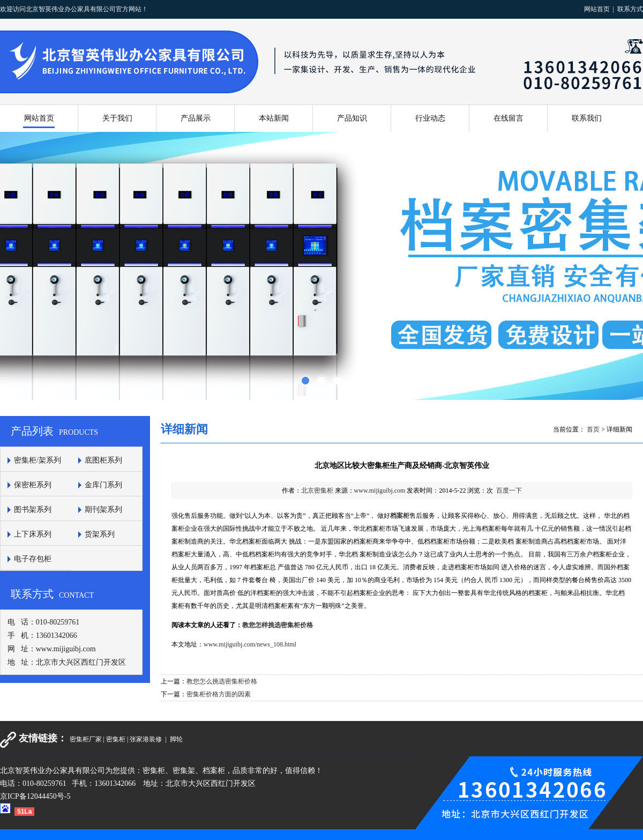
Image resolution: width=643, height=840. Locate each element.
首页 (593, 429)
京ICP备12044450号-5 (35, 796)
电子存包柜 (33, 559)
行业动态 (430, 118)
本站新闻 (274, 118)
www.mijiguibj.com (380, 490)
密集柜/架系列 (38, 460)
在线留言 (509, 118)
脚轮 (176, 739)
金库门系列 (103, 485)
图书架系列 (33, 510)
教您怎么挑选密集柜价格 (222, 681)
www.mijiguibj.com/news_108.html (250, 644)
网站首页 (597, 9)
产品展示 (196, 118)
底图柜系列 (103, 460)
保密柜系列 (33, 485)
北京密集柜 (317, 490)
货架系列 (100, 534)
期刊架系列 (103, 510)
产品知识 (352, 118)
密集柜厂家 (86, 739)
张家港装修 (147, 739)
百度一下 (509, 490)
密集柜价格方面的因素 (219, 694)
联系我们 (587, 118)
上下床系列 (33, 534)
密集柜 (116, 739)
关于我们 (117, 118)
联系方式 (630, 9)
